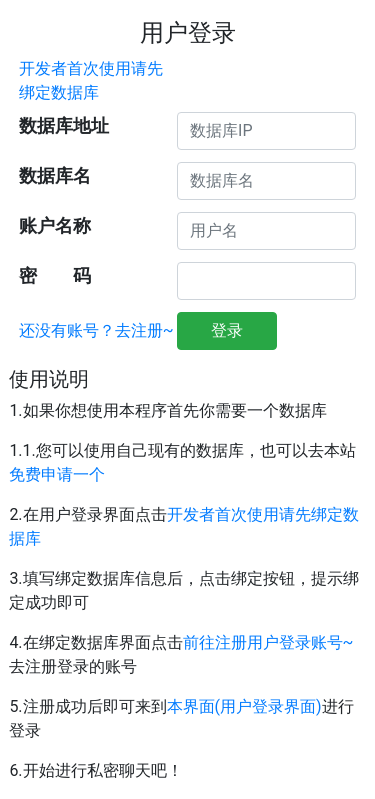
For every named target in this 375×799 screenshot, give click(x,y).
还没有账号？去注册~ (96, 330)
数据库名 (55, 176)
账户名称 (55, 226)
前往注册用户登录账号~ (268, 642)
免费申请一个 (57, 474)
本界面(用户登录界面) (244, 706)
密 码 (55, 276)
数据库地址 (64, 126)
